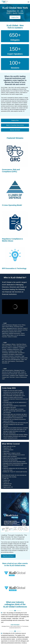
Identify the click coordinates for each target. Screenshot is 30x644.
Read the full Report (8, 556)
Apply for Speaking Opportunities (15, 125)
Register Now (15, 17)
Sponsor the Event (15, 130)
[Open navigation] (28, 2)
